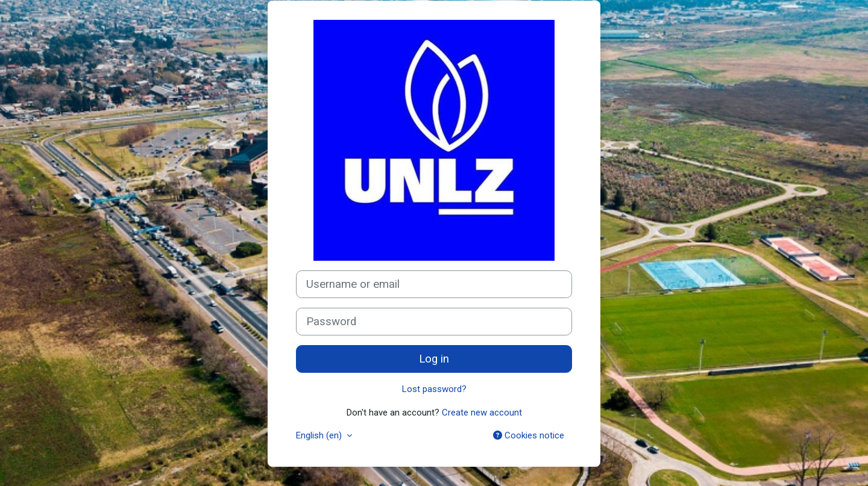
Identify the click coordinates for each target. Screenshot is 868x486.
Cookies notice (529, 435)
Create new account (482, 413)
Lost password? (434, 389)
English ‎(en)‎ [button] (320, 435)
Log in (434, 359)
